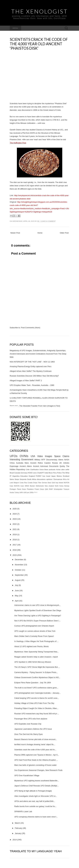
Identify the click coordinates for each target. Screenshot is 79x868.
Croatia (30, 483)
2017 (15, 545)
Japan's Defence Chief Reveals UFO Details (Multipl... (36, 786)
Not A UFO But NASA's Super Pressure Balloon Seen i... (37, 621)
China (12, 463)
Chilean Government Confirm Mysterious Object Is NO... (37, 677)
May (17, 596)
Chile (28, 469)
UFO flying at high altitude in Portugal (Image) (33, 791)
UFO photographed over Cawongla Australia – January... (37, 693)
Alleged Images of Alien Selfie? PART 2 (26, 381)
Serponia (23, 479)
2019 (15, 534)
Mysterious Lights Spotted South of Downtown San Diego (38, 610)
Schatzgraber (58, 489)
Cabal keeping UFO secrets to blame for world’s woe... (37, 698)
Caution (47, 463)
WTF (43, 460)
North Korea (59, 486)
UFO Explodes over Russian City (28, 724)
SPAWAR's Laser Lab (23, 811)
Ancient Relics (37, 463)
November (19, 565)
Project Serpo (39, 489)
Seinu (12, 479)
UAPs (21, 492)
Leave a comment (48, 221)
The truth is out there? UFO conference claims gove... (36, 688)
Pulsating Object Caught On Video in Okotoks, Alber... (36, 708)
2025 (15, 509)
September (19, 575)
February (18, 828)
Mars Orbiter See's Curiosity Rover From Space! (34, 636)
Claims (66, 456)
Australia (20, 463)
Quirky (62, 466)
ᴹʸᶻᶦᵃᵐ (36, 492)
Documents (54, 466)
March (17, 823)
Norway (67, 486)
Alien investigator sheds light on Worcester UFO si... (36, 796)
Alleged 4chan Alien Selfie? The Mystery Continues (31, 371)
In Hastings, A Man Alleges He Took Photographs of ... (36, 641)
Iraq (57, 483)
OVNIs (24, 456)
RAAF (51, 489)
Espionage (14, 466)
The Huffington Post (18, 143)
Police (59, 473)
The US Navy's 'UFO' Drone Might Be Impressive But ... (37, 667)
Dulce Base (44, 469)
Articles (66, 463)
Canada (17, 473)
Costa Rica (23, 483)
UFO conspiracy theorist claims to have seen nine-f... (36, 817)
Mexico (59, 476)
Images (49, 456)
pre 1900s (30, 492)
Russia (55, 463)
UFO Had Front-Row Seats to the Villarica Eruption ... (36, 760)
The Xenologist (39, 11)
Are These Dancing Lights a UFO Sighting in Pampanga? (38, 616)
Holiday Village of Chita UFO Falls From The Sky (34, 703)
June (17, 590)
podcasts (52, 469)
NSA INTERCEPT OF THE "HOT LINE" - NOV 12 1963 (32, 362)
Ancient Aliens (26, 466)
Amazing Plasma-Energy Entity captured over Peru (31, 366)
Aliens (61, 460)
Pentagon (13, 489)
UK (60, 463)
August (18, 580)
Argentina (16, 476)
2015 (15, 555)
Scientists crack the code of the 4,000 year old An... (35, 750)
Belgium (16, 483)
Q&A (47, 489)
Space (57, 456)
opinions (49, 479)
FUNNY (39, 476)
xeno (35, 473)
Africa (65, 479)
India (46, 473)
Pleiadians (30, 489)
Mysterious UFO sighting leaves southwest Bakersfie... (37, 781)
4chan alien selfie (63, 469)
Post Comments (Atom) (31, 328)
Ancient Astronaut (40, 466)
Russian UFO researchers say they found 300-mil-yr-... (37, 714)
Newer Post (15, 233)
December (19, 559)
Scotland (66, 476)
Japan (53, 476)
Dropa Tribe (37, 483)
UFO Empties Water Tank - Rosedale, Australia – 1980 (32, 385)
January (18, 833)
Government (27, 459)
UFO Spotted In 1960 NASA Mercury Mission (33, 662)
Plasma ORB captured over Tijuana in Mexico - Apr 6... (37, 755)
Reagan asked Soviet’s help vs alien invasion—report (36, 657)
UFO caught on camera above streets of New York (35, 631)
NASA (67, 460)
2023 (15, 519)
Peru (55, 473)
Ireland (61, 483)
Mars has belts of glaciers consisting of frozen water (35, 765)
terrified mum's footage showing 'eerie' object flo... (35, 744)
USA (33, 456)
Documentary (52, 460)
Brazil (12, 473)
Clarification (35, 469)
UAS (25, 492)
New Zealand (49, 486)
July (16, 585)
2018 (15, 540)
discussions (41, 479)
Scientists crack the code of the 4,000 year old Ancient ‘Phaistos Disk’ (39, 44)
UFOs (14, 456)
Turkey (17, 492)
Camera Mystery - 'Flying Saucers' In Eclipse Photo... (36, 672)
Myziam (32, 486)
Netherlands (40, 486)
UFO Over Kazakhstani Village (27, 775)
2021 (15, 529)
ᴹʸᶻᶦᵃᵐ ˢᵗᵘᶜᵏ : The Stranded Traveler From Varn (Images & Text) (35, 406)
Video (40, 456)
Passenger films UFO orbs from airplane (31, 719)
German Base (46, 483)
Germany (24, 473)
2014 (15, 840)
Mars (27, 463)
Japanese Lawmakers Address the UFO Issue (33, 729)
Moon (51, 473)
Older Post (64, 233)
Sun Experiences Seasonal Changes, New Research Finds (38, 770)
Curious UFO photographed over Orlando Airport (34, 626)
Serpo (17, 479)
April (17, 601)
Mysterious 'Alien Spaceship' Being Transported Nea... (37, 652)
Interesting (15, 459)
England (32, 476)
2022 (15, 524)
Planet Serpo (21, 489)
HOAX (30, 473)
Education (24, 476)
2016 (15, 550)
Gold (53, 483)
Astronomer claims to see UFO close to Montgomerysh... (38, 605)
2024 (15, 514)
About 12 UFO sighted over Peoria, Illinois (31, 646)
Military (37, 460)
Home (40, 233)
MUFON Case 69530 (21, 486)
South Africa (32, 479)
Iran (44, 476)
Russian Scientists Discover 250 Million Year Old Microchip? (34, 376)
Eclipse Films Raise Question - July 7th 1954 (33, 683)
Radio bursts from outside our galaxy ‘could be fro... (35, 806)
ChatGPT (41, 473)
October (18, 570)
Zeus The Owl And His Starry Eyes (29, 734)
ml (38, 221)
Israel (48, 476)
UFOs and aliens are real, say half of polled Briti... (35, 801)
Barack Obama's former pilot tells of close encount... (36, 739)
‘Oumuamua (58, 479)
